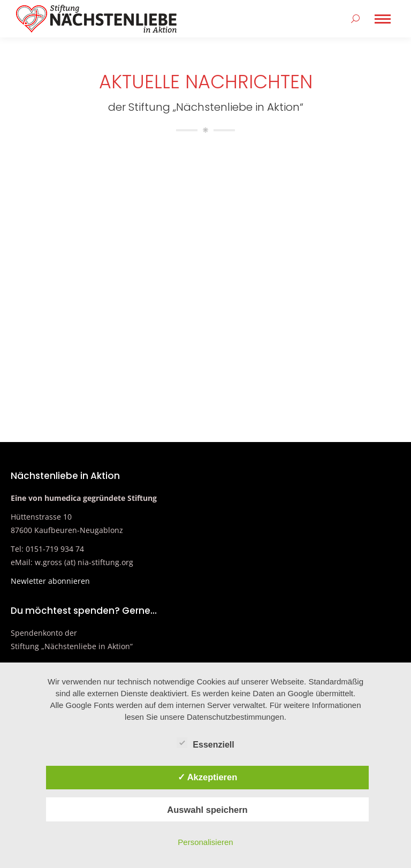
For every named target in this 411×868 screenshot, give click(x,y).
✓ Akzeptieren (208, 777)
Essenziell (205, 743)
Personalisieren (205, 842)
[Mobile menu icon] (383, 19)
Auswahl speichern (207, 810)
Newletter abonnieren (50, 581)
